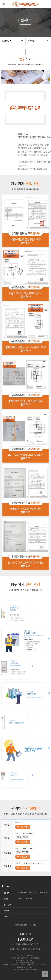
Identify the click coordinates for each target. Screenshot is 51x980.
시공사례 (29, 899)
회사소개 (6, 916)
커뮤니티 (6, 899)
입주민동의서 (22, 893)
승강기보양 (34, 893)
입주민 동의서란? (23, 837)
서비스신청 (7, 905)
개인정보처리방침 (21, 925)
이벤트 (20, 899)
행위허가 (44, 893)
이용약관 (33, 925)
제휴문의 (6, 910)
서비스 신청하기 (23, 827)
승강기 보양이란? (23, 852)
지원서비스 (7, 893)
